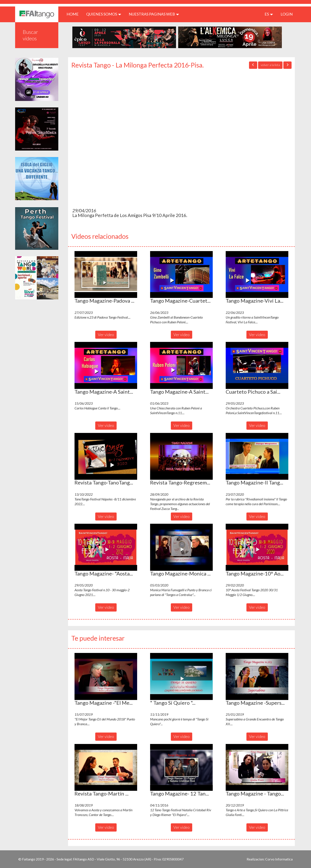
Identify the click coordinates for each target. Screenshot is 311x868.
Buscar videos (30, 35)
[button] (106, 275)
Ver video (106, 335)
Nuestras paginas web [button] (154, 14)
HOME (74, 14)
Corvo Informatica (279, 859)
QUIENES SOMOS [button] (104, 14)
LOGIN (287, 14)
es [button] (269, 14)
